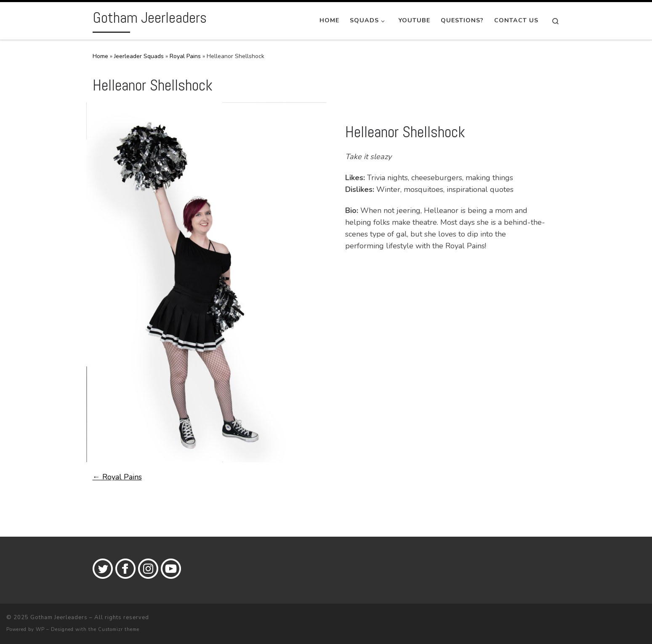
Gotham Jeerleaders (59, 617)
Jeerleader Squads (139, 56)
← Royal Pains (117, 477)
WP (40, 629)
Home (100, 56)
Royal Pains (185, 56)
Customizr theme (119, 629)
